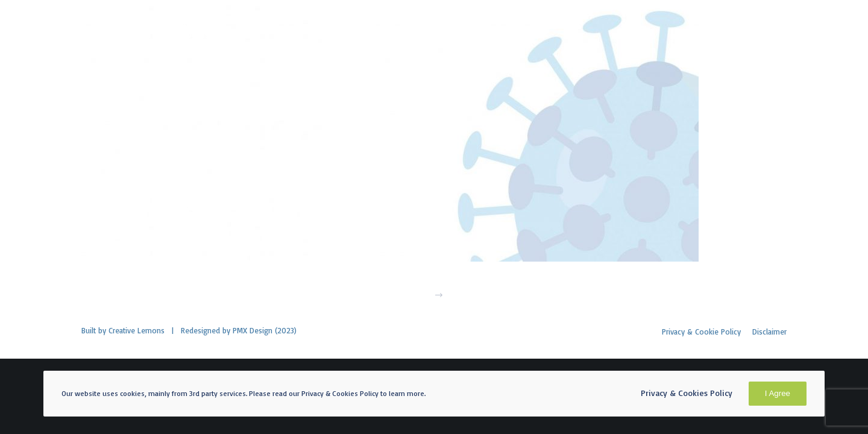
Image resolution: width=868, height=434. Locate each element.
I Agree (778, 393)
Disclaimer (769, 332)
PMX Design (253, 330)
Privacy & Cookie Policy (701, 332)
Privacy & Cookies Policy (687, 393)
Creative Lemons (137, 330)
